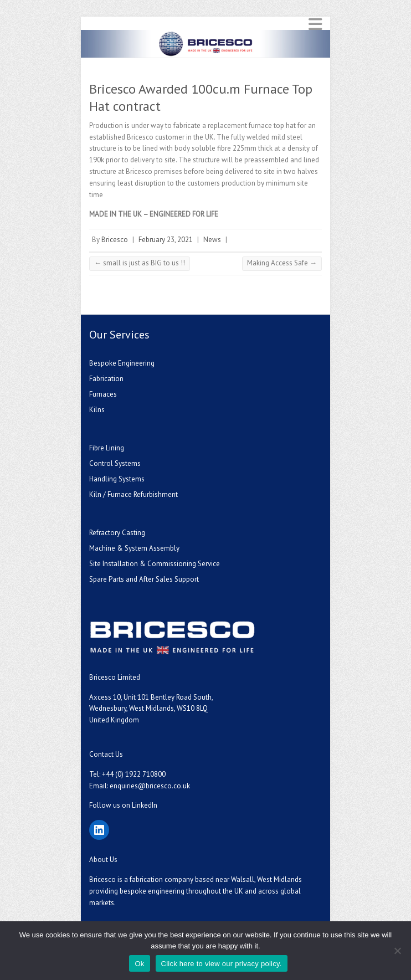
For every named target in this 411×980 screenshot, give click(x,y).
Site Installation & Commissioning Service (155, 564)
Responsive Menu (315, 24)
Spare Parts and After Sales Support (144, 579)
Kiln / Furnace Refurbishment (133, 494)
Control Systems (115, 463)
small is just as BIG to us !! (140, 263)
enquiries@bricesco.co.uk (150, 786)
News (212, 240)
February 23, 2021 (166, 240)
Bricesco (115, 240)
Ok (139, 964)
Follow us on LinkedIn (123, 805)
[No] (397, 951)
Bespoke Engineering (122, 363)
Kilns (97, 410)
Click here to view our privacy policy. (222, 964)
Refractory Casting (117, 533)
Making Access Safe (282, 263)
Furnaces (103, 394)
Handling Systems (117, 479)
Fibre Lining (107, 448)
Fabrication (106, 379)
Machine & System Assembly (134, 548)
